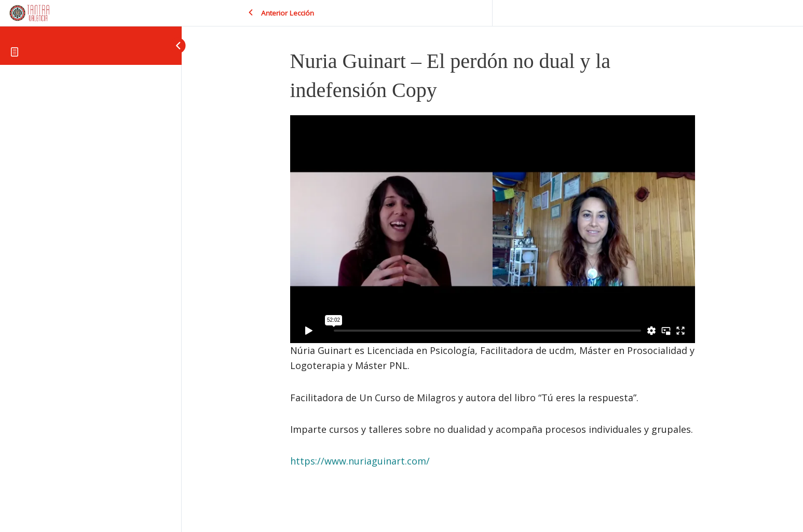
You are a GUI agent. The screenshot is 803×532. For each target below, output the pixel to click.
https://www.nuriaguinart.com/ (360, 461)
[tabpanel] (493, 292)
